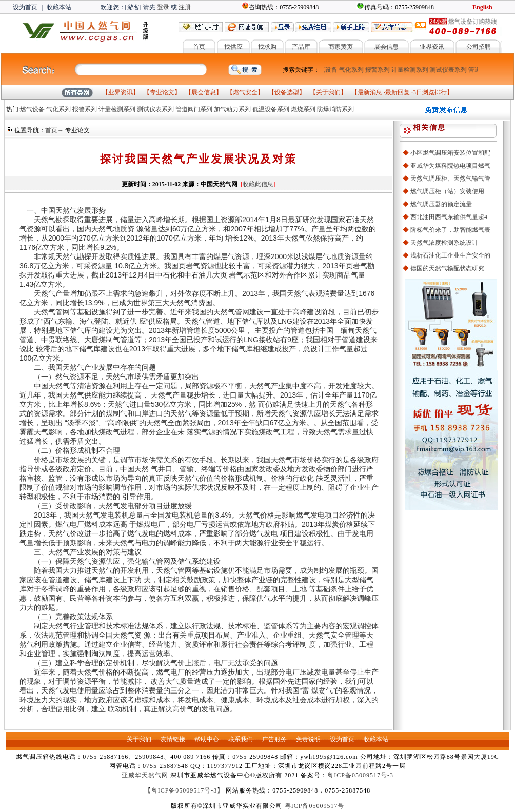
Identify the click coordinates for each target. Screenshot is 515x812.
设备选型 (287, 92)
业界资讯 (432, 47)
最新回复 (398, 92)
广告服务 (274, 739)
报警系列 (379, 70)
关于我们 (328, 92)
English (482, 7)
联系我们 (241, 739)
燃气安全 (245, 92)
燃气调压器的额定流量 (441, 204)
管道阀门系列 (194, 109)
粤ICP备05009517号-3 (360, 775)
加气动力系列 (232, 109)
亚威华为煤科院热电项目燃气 (450, 166)
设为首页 (25, 7)
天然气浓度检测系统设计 (444, 243)
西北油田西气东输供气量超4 (449, 217)
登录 (163, 7)
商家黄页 (341, 47)
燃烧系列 (303, 109)
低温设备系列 (271, 109)
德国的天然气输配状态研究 (447, 268)
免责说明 (308, 739)
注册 (185, 7)
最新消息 (370, 92)
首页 (199, 47)
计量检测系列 (411, 70)
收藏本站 (59, 7)
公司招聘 (479, 47)
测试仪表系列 (449, 70)
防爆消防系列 (335, 109)
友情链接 (173, 739)
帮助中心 (207, 739)
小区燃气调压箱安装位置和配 (450, 153)
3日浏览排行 (430, 92)
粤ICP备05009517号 (315, 806)
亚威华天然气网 (145, 775)
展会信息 (386, 47)
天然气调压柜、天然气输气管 (450, 179)
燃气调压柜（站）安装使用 (447, 191)
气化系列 (352, 70)
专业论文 (162, 92)
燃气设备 (326, 70)
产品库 (301, 47)
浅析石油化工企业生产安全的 (450, 255)
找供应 (233, 47)
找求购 (267, 47)
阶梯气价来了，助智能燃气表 (450, 230)
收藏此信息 (258, 184)
